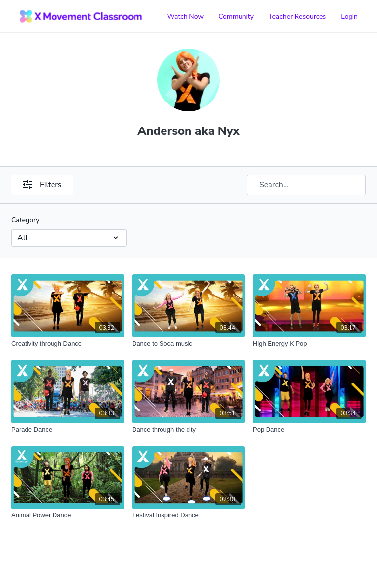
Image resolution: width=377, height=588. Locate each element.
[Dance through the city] (188, 430)
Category (26, 220)
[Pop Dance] (309, 430)
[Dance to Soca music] (188, 344)
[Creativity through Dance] (68, 344)
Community (236, 16)
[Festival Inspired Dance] (188, 515)
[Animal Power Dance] (68, 515)
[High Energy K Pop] (309, 344)
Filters (42, 185)
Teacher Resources (297, 16)
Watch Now (185, 16)
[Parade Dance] (68, 430)
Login (349, 16)
